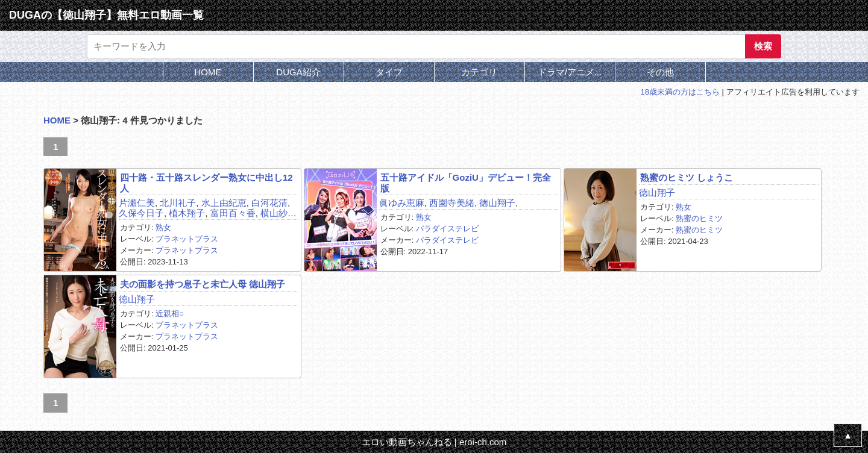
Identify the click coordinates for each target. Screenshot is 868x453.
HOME (208, 72)
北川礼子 (178, 203)
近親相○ (170, 314)
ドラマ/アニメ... (570, 72)
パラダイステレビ (447, 229)
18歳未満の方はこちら (680, 92)
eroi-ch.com (483, 442)
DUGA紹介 (298, 72)
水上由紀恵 (224, 203)
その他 (660, 72)
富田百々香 (233, 213)
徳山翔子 (497, 203)
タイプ (389, 72)
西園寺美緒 (452, 203)
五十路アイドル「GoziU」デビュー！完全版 (466, 183)
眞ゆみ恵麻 (402, 203)
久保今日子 (141, 213)
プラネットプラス (187, 239)
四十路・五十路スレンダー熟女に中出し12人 (206, 183)
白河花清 (269, 203)
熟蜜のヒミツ (699, 218)
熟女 (163, 227)
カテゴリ (479, 72)
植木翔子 (187, 213)
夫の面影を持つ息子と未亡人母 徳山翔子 (203, 284)
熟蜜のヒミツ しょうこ (687, 177)
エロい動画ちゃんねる (407, 442)
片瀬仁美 (137, 203)
